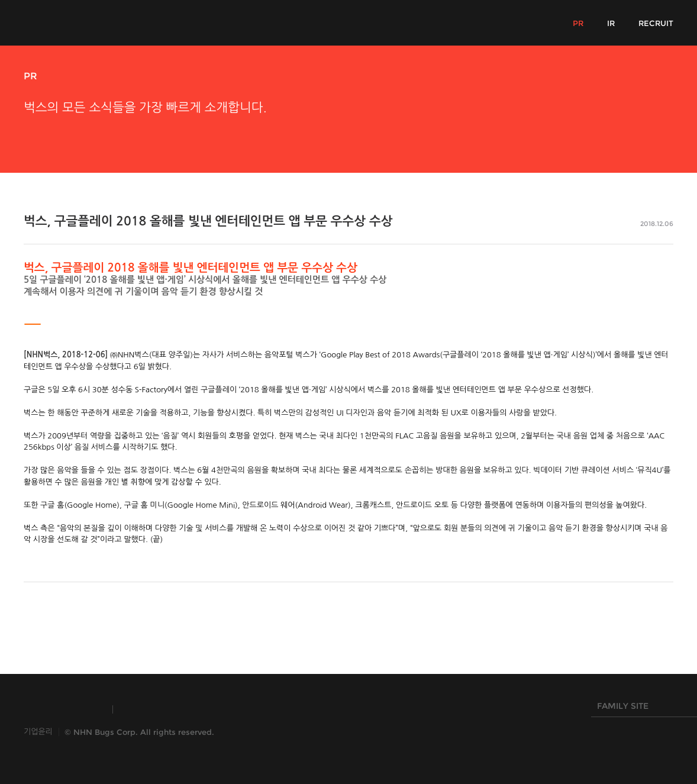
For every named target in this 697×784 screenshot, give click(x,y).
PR (578, 23)
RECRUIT (656, 23)
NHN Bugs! (67, 22)
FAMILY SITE (641, 709)
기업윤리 (38, 732)
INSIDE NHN (62, 709)
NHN (289, 709)
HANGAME (222, 709)
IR (611, 23)
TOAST (150, 709)
